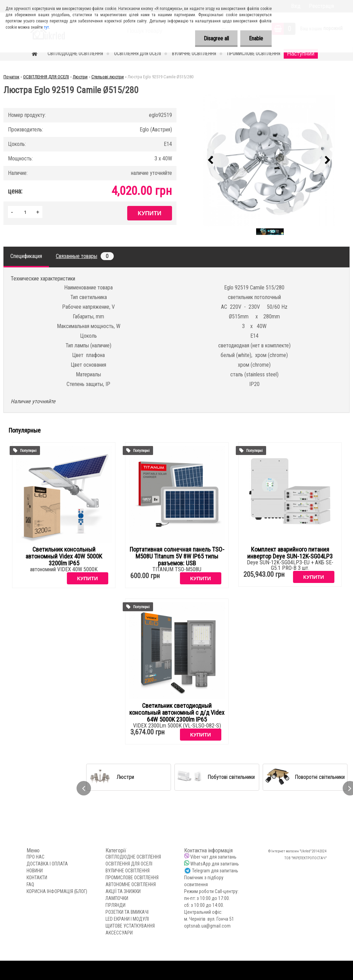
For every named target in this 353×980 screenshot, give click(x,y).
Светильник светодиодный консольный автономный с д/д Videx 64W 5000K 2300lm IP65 (177, 713)
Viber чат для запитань (213, 857)
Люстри (80, 77)
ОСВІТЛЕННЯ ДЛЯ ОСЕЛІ (138, 53)
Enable (256, 38)
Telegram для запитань (215, 871)
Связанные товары (85, 256)
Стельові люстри (108, 77)
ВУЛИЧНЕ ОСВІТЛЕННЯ (194, 53)
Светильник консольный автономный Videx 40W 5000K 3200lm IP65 (64, 556)
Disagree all (216, 38)
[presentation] (211, 160)
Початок (11, 77)
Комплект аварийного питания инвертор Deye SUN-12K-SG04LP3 (290, 553)
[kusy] (25, 212)
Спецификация (26, 256)
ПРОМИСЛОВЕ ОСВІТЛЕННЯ (254, 53)
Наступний (301, 54)
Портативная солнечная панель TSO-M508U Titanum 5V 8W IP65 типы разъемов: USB (177, 556)
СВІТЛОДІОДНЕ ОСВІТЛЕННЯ (75, 53)
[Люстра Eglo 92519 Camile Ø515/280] (269, 160)
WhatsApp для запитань (215, 864)
